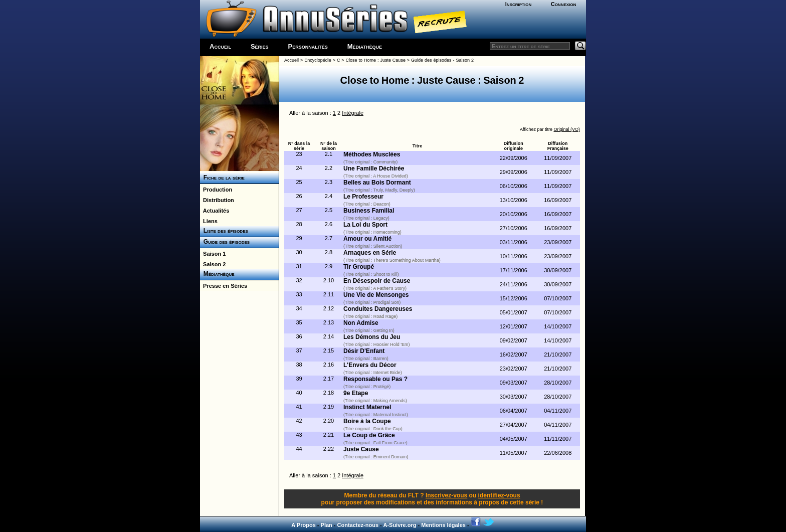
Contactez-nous (358, 525)
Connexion (564, 4)
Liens (209, 221)
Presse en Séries (224, 286)
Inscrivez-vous (446, 495)
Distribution (217, 200)
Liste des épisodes (224, 231)
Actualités (215, 211)
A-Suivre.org (400, 525)
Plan (327, 525)
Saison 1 (213, 254)
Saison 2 (213, 264)
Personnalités (308, 46)
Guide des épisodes (225, 242)
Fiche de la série (222, 178)
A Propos (304, 525)
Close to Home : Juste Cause (376, 60)
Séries (260, 46)
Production (216, 190)
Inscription (518, 4)
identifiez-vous (499, 495)
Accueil (220, 46)
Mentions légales (443, 525)
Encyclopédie (318, 60)
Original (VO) (567, 129)
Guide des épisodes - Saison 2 (442, 60)
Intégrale (353, 113)
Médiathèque (365, 46)
